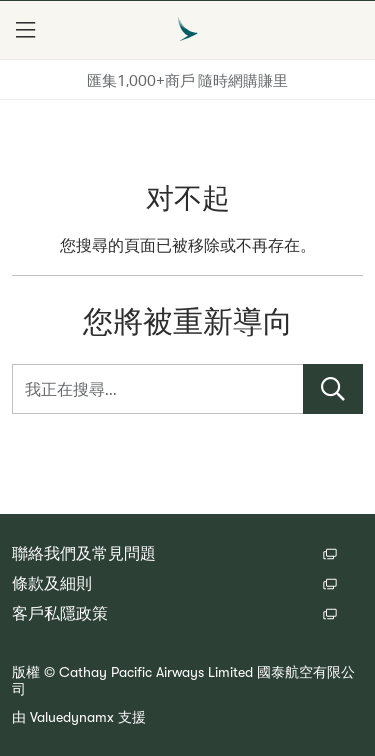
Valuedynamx (72, 717)
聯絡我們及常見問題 (84, 554)
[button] (25, 30)
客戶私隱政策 (60, 614)
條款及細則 (52, 584)
